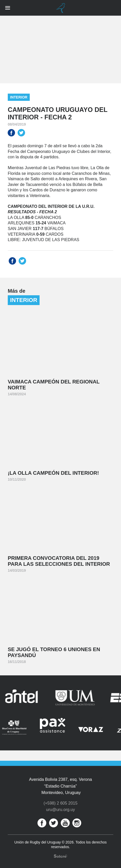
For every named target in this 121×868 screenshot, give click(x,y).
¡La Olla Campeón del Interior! (53, 473)
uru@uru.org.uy (60, 810)
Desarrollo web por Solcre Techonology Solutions (61, 856)
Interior (19, 97)
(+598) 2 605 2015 (60, 803)
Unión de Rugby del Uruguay (61, 8)
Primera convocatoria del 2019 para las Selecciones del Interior (59, 561)
